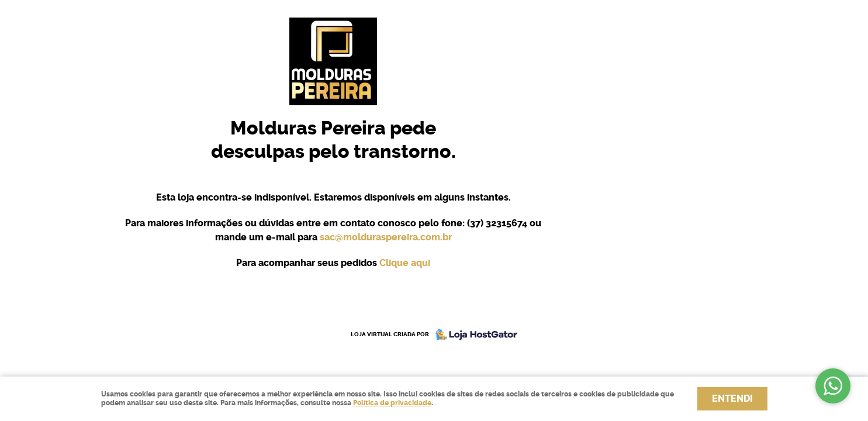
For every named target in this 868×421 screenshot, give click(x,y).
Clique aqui (405, 263)
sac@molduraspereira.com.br (386, 237)
